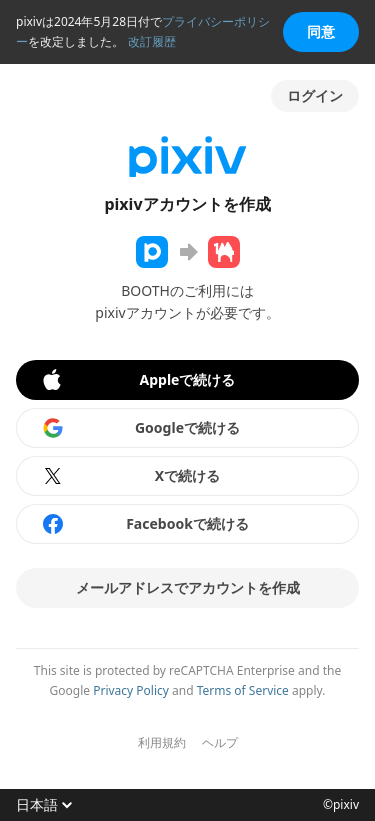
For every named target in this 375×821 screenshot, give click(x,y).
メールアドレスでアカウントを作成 (188, 587)
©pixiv (341, 805)
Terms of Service (243, 690)
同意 (321, 31)
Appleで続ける (137, 380)
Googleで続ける (140, 428)
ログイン (315, 95)
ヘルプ (220, 743)
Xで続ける (130, 476)
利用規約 (162, 743)
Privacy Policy (131, 690)
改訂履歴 (152, 41)
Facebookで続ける (145, 524)
